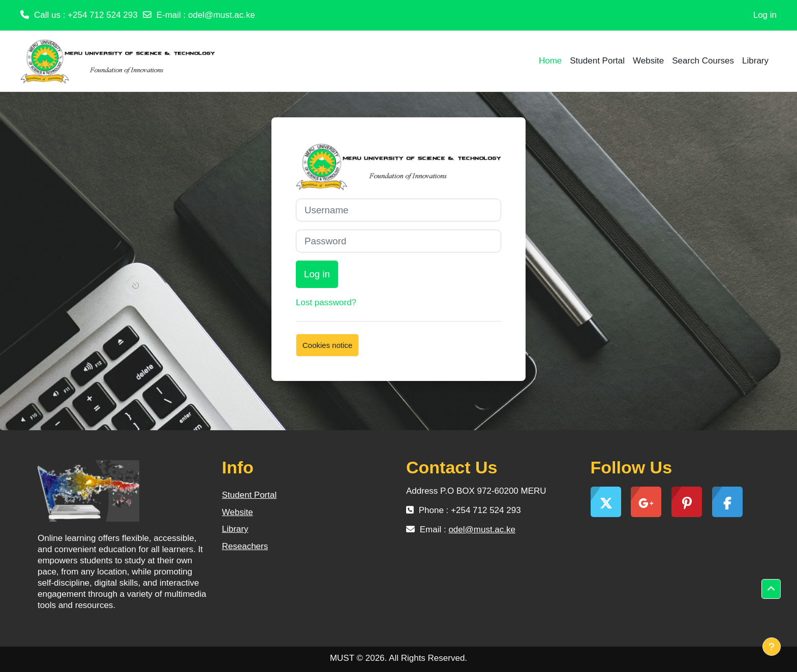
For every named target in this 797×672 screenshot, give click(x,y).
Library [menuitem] (755, 61)
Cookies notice (327, 345)
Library (235, 529)
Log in (765, 15)
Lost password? (326, 302)
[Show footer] (772, 647)
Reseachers (245, 546)
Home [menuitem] (550, 61)
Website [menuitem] (648, 61)
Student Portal (250, 495)
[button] (771, 589)
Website (238, 512)
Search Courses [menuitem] (703, 61)
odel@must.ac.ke (222, 15)
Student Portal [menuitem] (597, 61)
